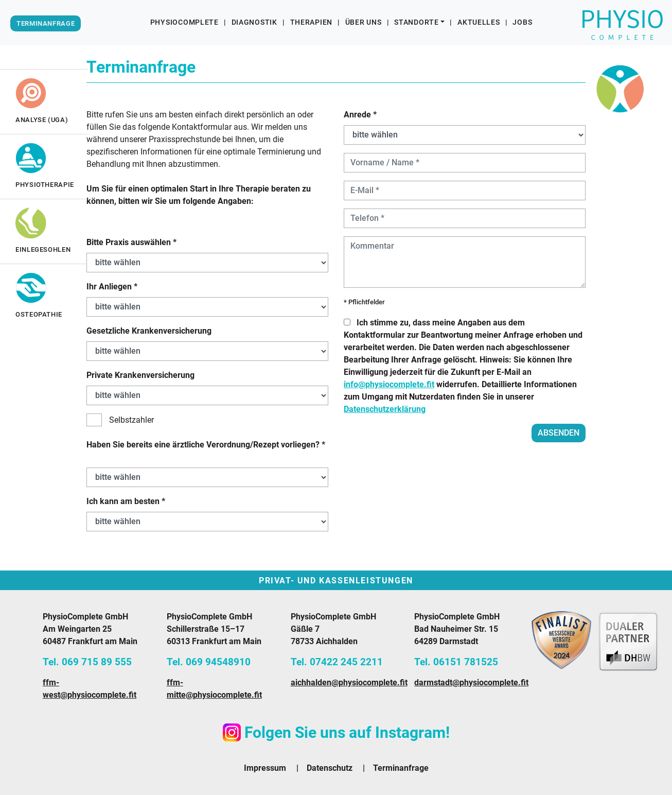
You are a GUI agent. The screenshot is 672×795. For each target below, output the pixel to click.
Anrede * (360, 115)
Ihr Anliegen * (112, 287)
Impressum (265, 768)
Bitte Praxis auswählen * (131, 242)
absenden (559, 433)
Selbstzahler (120, 420)
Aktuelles (479, 22)
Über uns (364, 22)
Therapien (311, 22)
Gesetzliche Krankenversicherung (149, 331)
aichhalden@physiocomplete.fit (349, 682)
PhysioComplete (184, 22)
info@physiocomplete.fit (389, 384)
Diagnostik (254, 22)
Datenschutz (330, 768)
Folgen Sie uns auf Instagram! (336, 732)
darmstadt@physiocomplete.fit (471, 682)
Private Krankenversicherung (140, 375)
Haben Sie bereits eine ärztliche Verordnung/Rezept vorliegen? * (206, 445)
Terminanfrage (401, 768)
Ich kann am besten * (126, 501)
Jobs (522, 22)
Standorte (416, 22)
